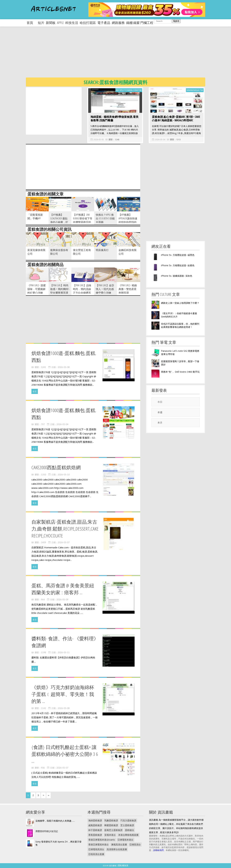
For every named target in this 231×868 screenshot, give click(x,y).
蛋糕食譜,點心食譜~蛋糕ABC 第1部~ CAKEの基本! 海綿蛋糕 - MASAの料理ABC (176, 119)
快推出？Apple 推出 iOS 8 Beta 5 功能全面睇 (105, 218)
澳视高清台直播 (119, 844)
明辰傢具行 (102, 250)
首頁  (31, 23)
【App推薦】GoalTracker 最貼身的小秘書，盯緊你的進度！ (59, 220)
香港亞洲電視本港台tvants (102, 840)
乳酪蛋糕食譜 (111, 820)
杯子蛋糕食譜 (95, 830)
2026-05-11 (64, 652)
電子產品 (104, 23)
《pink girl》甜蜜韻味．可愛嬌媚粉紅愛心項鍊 (37, 289)
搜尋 (176, 21)
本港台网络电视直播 (128, 835)
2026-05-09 (62, 600)
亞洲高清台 (135, 844)
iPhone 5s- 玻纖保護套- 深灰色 (177, 276)
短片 (41, 23)
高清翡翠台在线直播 (117, 849)
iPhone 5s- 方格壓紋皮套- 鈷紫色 (178, 265)
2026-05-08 (64, 367)
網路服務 (118, 23)
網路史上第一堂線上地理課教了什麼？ (180, 303)
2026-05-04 (160, 139)
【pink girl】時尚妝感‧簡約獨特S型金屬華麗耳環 (60, 289)
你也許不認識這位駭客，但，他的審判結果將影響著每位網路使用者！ (180, 325)
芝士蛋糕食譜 (127, 825)
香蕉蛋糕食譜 (95, 835)
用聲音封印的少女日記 (47, 831)
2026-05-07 (64, 542)
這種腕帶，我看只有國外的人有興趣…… (55, 821)
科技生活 (72, 23)
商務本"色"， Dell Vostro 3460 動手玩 (180, 372)
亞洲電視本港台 (125, 840)
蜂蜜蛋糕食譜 (111, 825)
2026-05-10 (64, 475)
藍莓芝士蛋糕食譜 (113, 830)
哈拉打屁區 (88, 23)
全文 (35, 391)
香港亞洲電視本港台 (98, 844)
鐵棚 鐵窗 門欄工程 (140, 23)
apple (60, 23)
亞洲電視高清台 (96, 849)
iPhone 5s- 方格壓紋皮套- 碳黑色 (178, 255)
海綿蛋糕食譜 (95, 820)
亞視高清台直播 (96, 854)
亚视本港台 (110, 835)
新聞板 (51, 23)
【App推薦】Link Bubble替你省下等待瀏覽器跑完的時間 (83, 220)
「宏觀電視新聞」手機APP (35, 217)
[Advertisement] (122, 55)
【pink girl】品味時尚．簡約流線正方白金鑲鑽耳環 (82, 291)
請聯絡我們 (158, 850)
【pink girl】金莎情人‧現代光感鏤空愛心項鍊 (105, 289)
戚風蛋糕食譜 (95, 825)
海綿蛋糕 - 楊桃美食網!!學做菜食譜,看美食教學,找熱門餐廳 (114, 119)
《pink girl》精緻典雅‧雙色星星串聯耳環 (128, 289)
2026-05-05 (99, 139)
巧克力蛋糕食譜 (128, 820)
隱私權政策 (123, 865)
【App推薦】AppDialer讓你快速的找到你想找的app (128, 220)
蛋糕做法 (129, 830)
